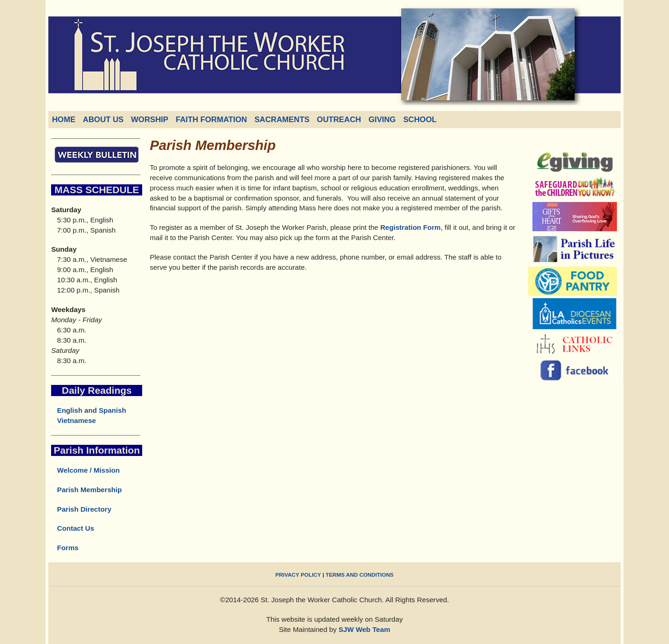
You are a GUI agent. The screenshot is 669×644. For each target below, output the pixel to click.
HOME (64, 120)
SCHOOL (420, 120)
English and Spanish (92, 410)
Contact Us (72, 528)
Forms (65, 548)
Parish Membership (86, 490)
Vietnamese (77, 420)
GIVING (382, 120)
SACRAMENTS (282, 120)
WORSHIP (150, 120)
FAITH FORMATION (211, 120)
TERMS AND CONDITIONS (360, 575)
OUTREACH (339, 120)
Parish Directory (81, 509)
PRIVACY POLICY (298, 575)
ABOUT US (103, 120)
